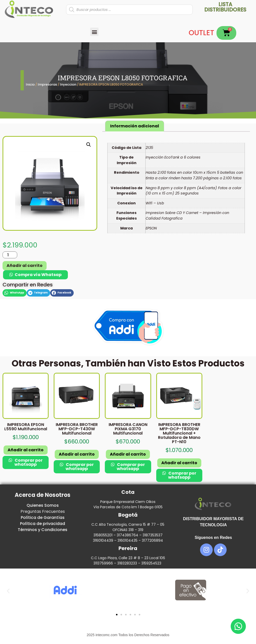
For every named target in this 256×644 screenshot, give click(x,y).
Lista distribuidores (225, 7)
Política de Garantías (43, 518)
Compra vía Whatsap (38, 275)
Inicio (30, 84)
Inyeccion (68, 84)
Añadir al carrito (25, 266)
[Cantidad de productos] (10, 255)
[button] (94, 32)
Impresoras (47, 84)
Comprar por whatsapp (28, 462)
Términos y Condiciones (43, 530)
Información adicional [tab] (135, 126)
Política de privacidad (43, 524)
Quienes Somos (43, 505)
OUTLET (201, 33)
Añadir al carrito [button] (26, 450)
